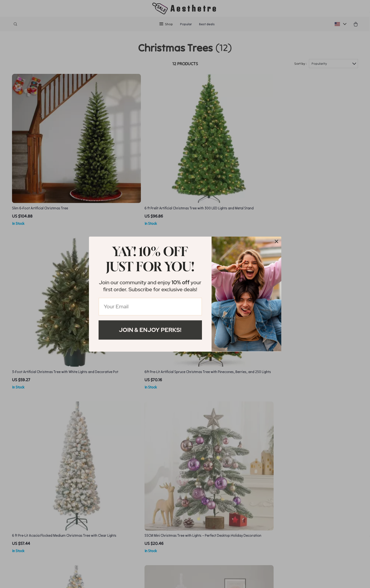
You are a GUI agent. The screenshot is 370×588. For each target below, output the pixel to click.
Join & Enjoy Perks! (150, 330)
